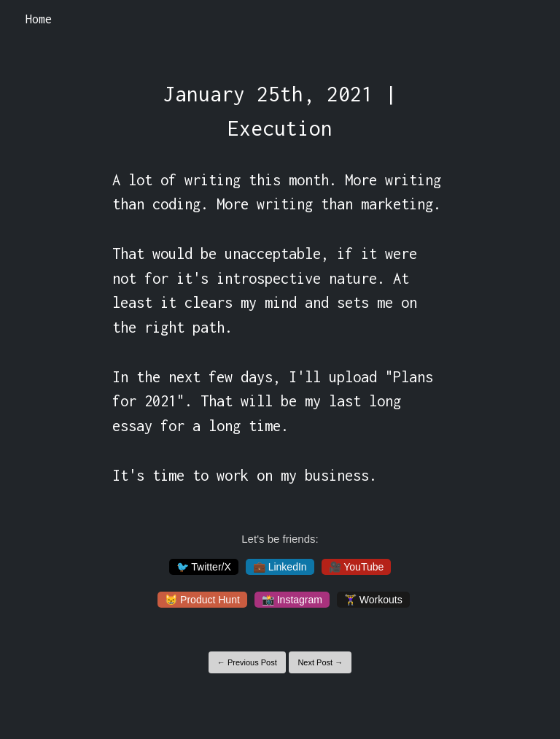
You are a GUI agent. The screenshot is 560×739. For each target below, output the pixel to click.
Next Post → (320, 662)
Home (39, 19)
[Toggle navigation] (530, 20)
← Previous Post (247, 662)
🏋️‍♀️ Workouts (373, 600)
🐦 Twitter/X (204, 567)
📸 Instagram (292, 600)
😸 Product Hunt (202, 600)
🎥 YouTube (357, 567)
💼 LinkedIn (280, 567)
